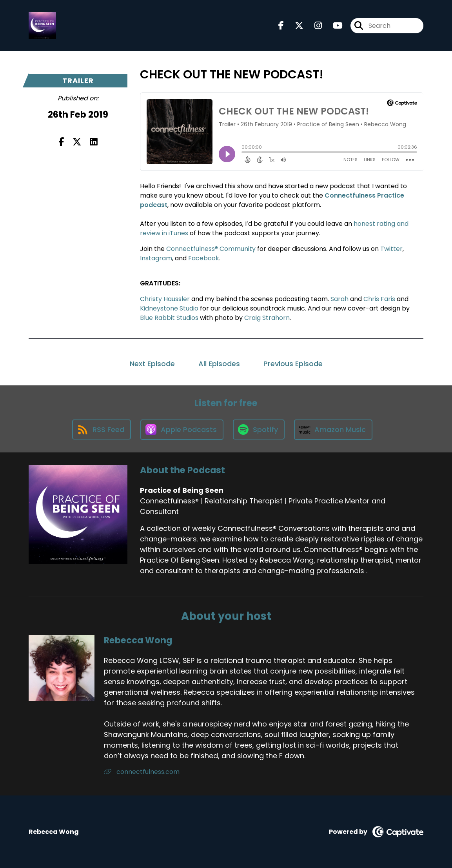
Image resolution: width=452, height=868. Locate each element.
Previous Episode (293, 364)
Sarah (339, 299)
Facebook (204, 258)
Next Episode (152, 364)
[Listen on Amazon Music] (333, 430)
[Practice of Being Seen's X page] (294, 26)
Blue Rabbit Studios (169, 318)
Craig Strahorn (267, 318)
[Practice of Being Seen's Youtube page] (333, 26)
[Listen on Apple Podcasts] (182, 430)
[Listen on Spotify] (259, 429)
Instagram (156, 258)
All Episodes (219, 364)
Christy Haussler (165, 299)
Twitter (391, 249)
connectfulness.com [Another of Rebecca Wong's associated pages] (142, 772)
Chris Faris (379, 299)
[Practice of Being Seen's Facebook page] (281, 26)
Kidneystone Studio (169, 308)
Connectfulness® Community (211, 249)
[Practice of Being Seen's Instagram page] (313, 26)
